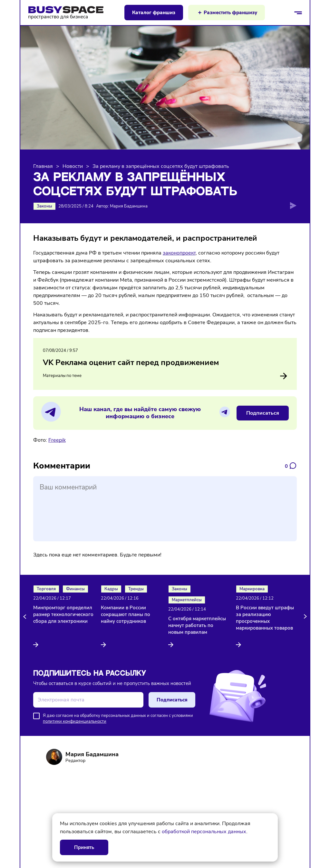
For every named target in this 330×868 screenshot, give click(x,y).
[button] (26, 617)
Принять (84, 847)
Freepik (57, 440)
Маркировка (252, 589)
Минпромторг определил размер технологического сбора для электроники (63, 614)
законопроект (179, 253)
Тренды (136, 589)
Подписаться (263, 413)
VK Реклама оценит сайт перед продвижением (131, 362)
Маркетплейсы (187, 600)
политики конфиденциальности (75, 721)
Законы (44, 206)
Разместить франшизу (230, 13)
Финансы (75, 589)
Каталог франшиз (154, 13)
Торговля (46, 589)
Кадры (111, 589)
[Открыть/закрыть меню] (298, 13)
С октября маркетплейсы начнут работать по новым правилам (197, 625)
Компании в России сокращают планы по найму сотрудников (126, 614)
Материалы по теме (165, 376)
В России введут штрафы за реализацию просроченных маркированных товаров (265, 618)
